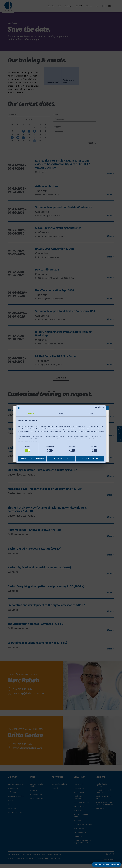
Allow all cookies (90, 459)
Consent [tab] (31, 414)
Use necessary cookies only (32, 459)
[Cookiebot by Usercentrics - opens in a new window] (95, 408)
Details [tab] (61, 414)
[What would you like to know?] (106, 864)
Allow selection (61, 459)
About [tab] (91, 414)
